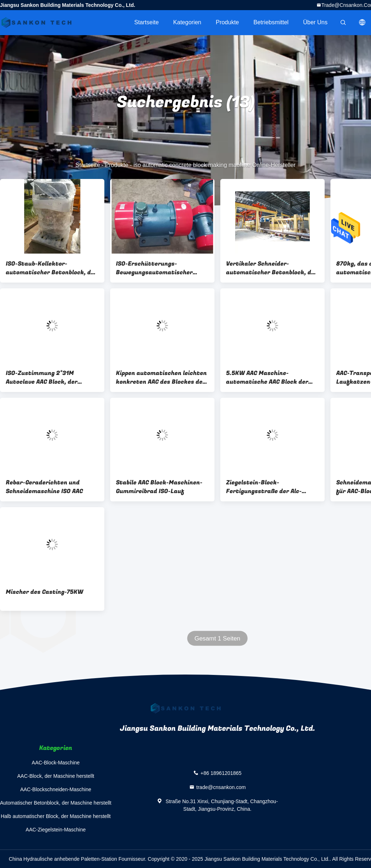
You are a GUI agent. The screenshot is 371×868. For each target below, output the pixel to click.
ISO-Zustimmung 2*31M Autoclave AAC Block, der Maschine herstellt (42, 377)
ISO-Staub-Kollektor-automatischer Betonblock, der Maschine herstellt (51, 268)
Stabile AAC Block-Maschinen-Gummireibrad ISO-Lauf (159, 487)
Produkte (227, 22)
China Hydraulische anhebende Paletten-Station (63, 859)
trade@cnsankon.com (221, 787)
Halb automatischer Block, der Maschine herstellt (56, 816)
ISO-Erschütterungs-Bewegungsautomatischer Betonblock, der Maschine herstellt (154, 268)
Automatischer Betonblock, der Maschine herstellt (56, 803)
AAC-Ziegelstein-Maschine (56, 830)
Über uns (315, 22)
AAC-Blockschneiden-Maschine (56, 789)
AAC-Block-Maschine (56, 763)
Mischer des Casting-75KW (45, 592)
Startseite (146, 22)
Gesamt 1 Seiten (218, 639)
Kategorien (187, 22)
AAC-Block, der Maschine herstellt (55, 776)
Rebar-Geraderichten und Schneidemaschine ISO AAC (44, 487)
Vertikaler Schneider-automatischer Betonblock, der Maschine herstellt (272, 268)
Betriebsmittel (271, 22)
